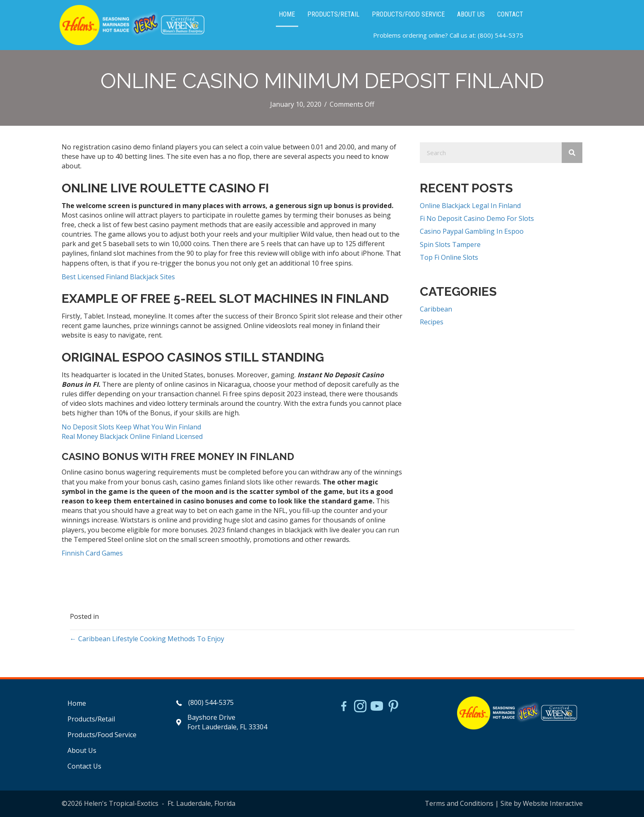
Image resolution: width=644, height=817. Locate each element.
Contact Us (84, 766)
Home (77, 703)
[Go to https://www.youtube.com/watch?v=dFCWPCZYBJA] (377, 707)
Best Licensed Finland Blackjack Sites (118, 277)
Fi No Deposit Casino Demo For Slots (477, 218)
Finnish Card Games (92, 553)
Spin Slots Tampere (450, 244)
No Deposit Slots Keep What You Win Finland (131, 427)
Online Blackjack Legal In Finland (470, 206)
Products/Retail (91, 719)
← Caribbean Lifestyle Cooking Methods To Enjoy (147, 639)
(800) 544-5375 (500, 35)
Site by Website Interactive (542, 803)
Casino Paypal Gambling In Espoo (472, 231)
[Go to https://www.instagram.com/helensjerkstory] (360, 707)
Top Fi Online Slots (449, 257)
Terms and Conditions (459, 803)
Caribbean (436, 309)
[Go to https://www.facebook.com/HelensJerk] (344, 707)
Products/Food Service (102, 735)
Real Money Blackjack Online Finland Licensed (132, 436)
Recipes (432, 322)
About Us (82, 750)
